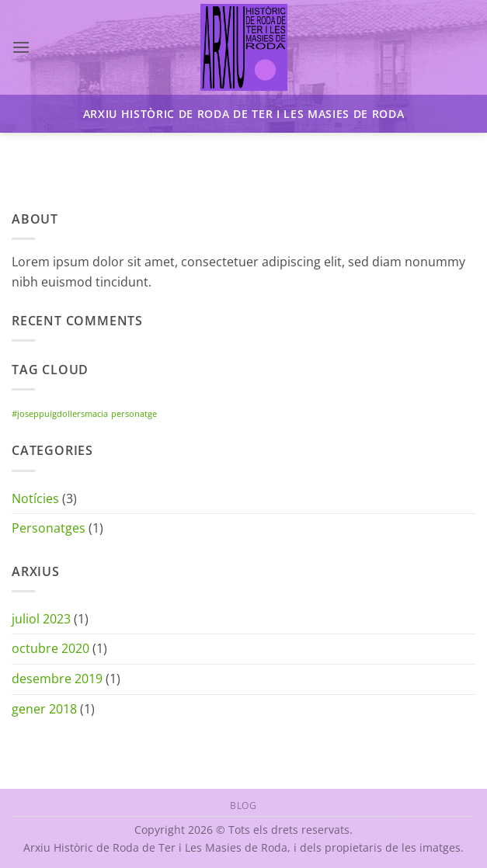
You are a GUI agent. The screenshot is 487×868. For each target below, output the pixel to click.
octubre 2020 (50, 648)
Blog (243, 806)
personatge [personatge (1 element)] (134, 414)
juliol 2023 (41, 619)
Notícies (35, 498)
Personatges (49, 528)
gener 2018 (44, 709)
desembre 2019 (57, 679)
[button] (21, 47)
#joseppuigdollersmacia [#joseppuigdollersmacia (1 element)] (60, 414)
